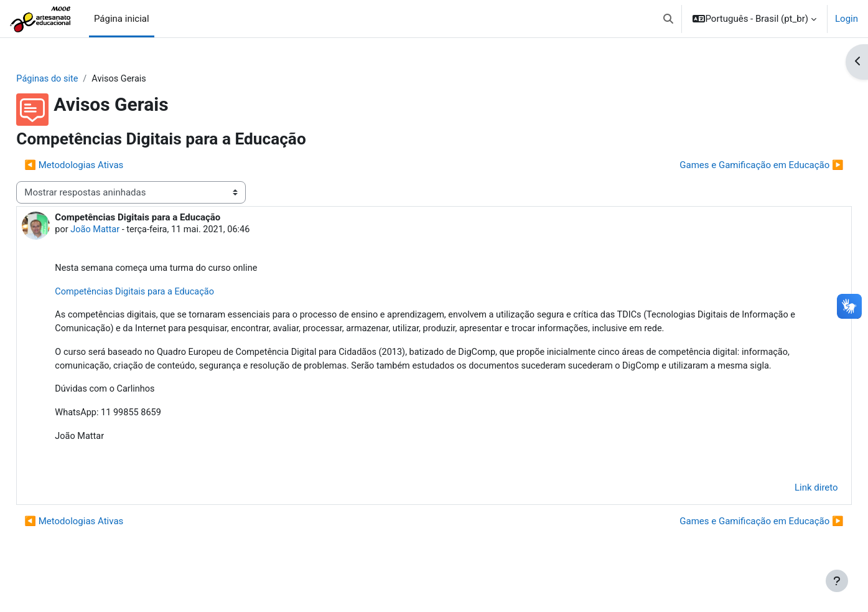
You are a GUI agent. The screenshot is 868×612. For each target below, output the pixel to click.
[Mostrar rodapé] (837, 581)
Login (847, 19)
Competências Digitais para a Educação (165, 293)
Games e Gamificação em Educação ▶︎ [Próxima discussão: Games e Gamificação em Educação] (734, 166)
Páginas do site (76, 79)
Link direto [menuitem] (788, 507)
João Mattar (124, 230)
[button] (668, 19)
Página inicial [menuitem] (122, 19)
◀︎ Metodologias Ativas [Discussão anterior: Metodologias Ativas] (102, 166)
